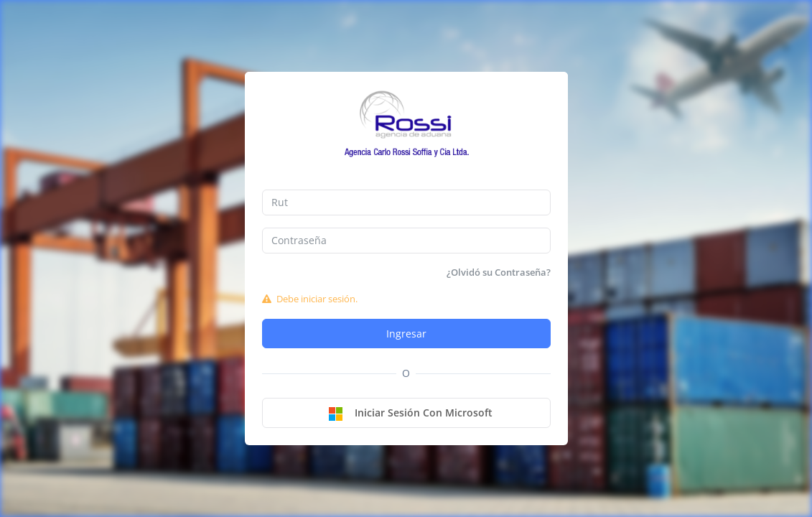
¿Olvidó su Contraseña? (499, 272)
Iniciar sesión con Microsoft (410, 414)
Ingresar (406, 334)
